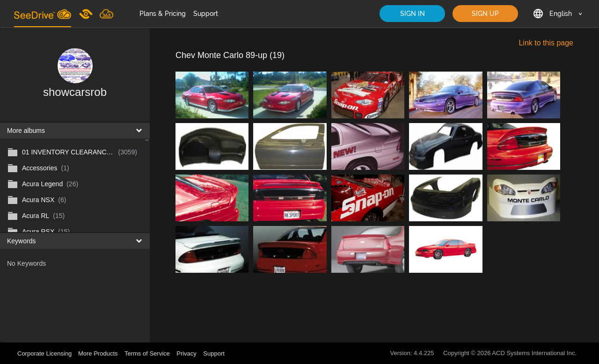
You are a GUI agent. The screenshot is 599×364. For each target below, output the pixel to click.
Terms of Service (147, 353)
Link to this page (546, 43)
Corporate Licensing (45, 353)
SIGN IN (413, 14)
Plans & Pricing (163, 14)
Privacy (186, 353)
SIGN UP (485, 14)
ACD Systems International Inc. (534, 353)
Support (206, 14)
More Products (98, 353)
